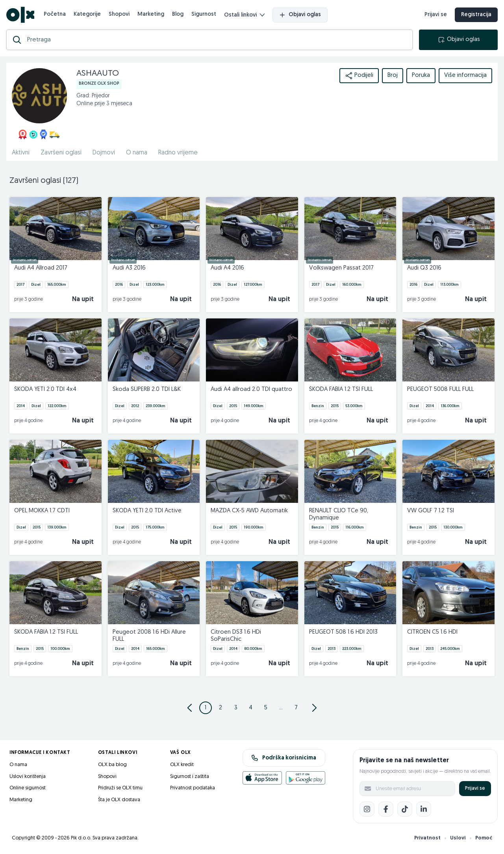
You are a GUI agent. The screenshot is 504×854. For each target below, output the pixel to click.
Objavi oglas (300, 15)
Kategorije (87, 14)
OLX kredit (182, 765)
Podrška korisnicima (284, 758)
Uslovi (458, 838)
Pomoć (484, 838)
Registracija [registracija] (476, 15)
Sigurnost (204, 14)
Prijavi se (475, 788)
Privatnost (427, 838)
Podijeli (359, 76)
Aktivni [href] (21, 153)
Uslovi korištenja (28, 777)
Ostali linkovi (244, 15)
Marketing (151, 14)
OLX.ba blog (112, 765)
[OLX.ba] (20, 15)
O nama (18, 765)
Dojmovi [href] (104, 153)
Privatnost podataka (193, 788)
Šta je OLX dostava (119, 800)
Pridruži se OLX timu (120, 788)
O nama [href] (137, 153)
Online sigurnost (28, 788)
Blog (178, 14)
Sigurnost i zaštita (190, 777)
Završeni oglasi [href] (61, 153)
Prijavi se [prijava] (436, 15)
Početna (55, 14)
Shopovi (119, 14)
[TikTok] (405, 809)
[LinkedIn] (424, 809)
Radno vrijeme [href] (178, 153)
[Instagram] (367, 809)
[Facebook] (386, 809)
